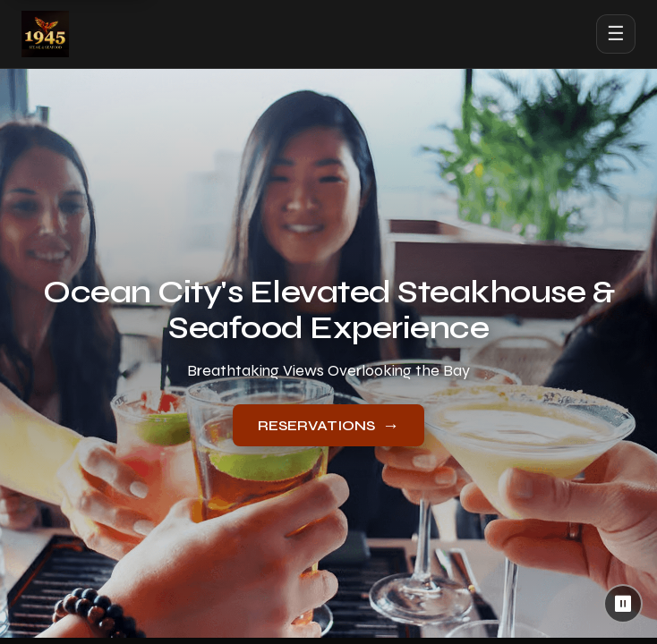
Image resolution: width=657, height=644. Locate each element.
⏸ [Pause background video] (623, 604)
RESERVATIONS (328, 425)
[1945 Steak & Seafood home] (45, 34)
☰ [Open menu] (616, 34)
